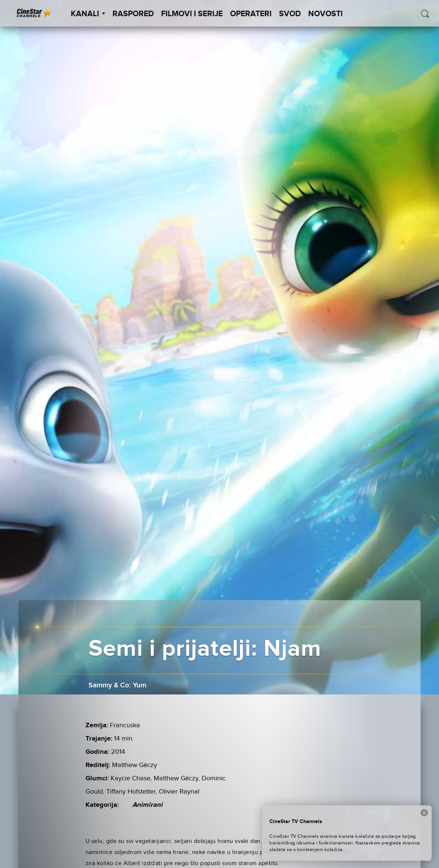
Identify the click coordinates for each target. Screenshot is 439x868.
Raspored (133, 14)
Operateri (251, 14)
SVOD (290, 14)
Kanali (88, 14)
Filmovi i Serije (192, 14)
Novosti (325, 14)
